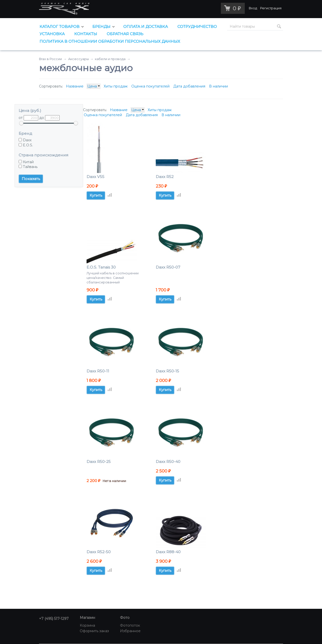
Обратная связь (125, 34)
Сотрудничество (197, 27)
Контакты (86, 34)
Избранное (130, 631)
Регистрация (271, 8)
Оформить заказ (94, 631)
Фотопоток (130, 625)
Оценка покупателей (150, 86)
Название (75, 86)
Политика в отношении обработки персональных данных (110, 41)
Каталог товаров (59, 27)
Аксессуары (78, 59)
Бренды (101, 27)
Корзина (87, 625)
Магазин (87, 618)
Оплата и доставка (146, 27)
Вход (253, 8)
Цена (94, 86)
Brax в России (50, 59)
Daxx (25, 140)
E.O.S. (26, 145)
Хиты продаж (116, 86)
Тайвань (28, 167)
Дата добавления (189, 86)
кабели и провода (110, 59)
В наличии (218, 86)
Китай (26, 162)
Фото (125, 618)
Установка (52, 34)
